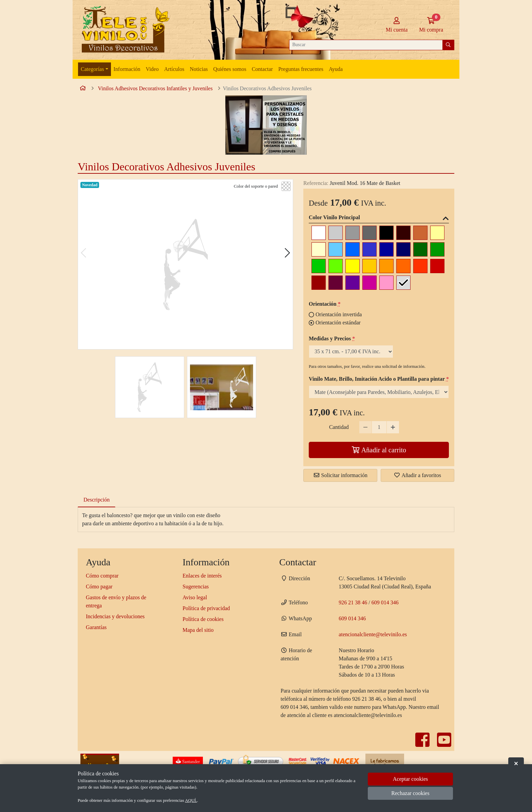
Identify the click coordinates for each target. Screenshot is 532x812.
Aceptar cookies (411, 779)
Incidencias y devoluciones (115, 616)
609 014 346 (385, 602)
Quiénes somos (230, 69)
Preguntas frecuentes (301, 69)
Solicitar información (340, 475)
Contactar (262, 69)
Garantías (96, 627)
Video (152, 69)
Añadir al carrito (379, 450)
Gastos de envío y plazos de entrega (116, 601)
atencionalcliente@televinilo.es (373, 634)
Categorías (92, 69)
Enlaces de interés (202, 576)
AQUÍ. (191, 800)
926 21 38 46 (353, 602)
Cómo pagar (99, 587)
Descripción (97, 500)
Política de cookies (203, 619)
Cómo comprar (102, 576)
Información (127, 69)
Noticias (199, 69)
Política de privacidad (206, 608)
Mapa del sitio (198, 630)
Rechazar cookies (410, 793)
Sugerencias (196, 587)
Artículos (174, 69)
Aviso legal (195, 597)
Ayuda (336, 69)
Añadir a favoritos (417, 475)
